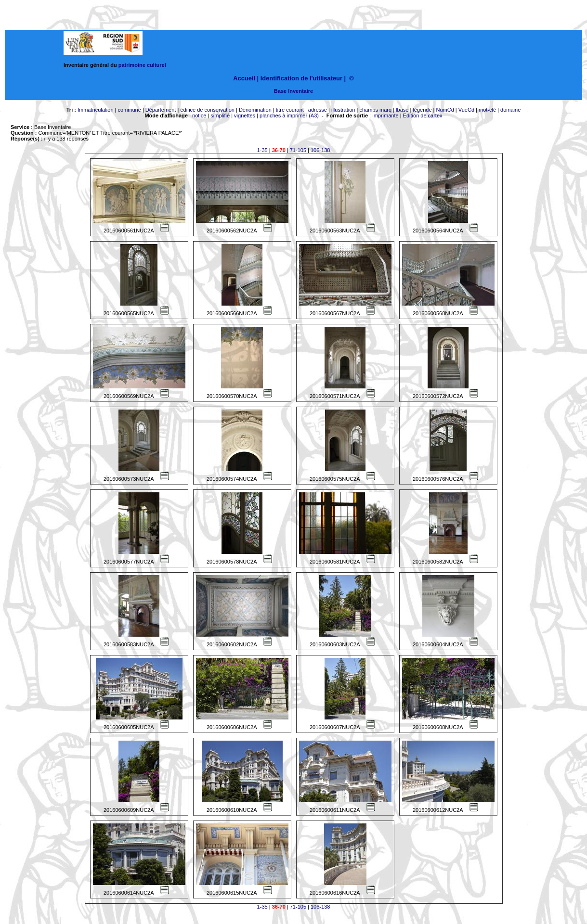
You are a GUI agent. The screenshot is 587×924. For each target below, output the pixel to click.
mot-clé (487, 110)
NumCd (445, 110)
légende (422, 110)
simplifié (220, 115)
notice (199, 115)
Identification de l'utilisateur (301, 78)
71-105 (298, 150)
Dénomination (255, 110)
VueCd (466, 110)
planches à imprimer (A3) (289, 115)
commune (130, 110)
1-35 (262, 150)
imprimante (385, 115)
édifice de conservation (207, 110)
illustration (343, 110)
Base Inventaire (293, 91)
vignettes (245, 115)
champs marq (375, 110)
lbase (402, 110)
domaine (510, 110)
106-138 (320, 150)
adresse (318, 110)
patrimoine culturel (142, 65)
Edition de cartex (423, 115)
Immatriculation (96, 110)
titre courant (290, 110)
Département (161, 110)
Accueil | (246, 78)
